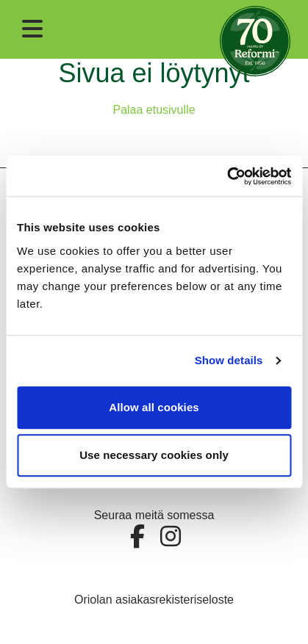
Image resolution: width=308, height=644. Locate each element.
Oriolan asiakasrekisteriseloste (154, 600)
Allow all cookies (154, 407)
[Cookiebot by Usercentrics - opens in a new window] (227, 176)
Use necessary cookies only (154, 455)
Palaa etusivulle (154, 110)
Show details (229, 360)
